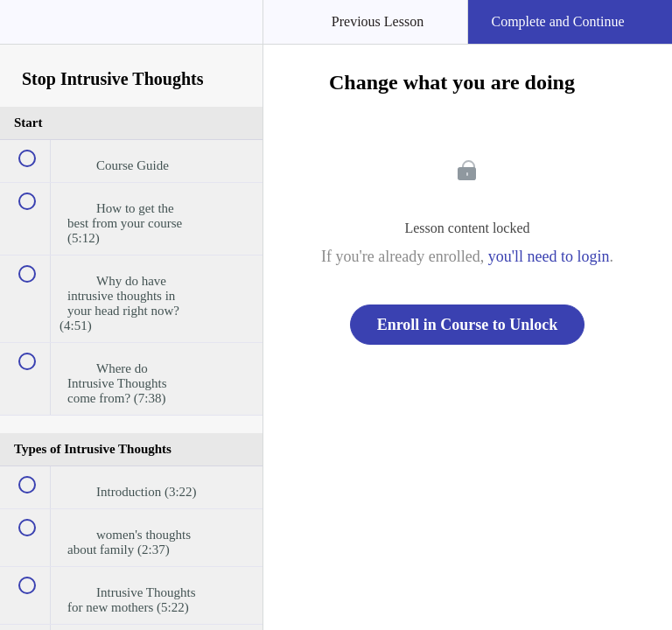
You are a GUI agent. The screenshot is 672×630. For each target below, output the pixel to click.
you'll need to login (549, 256)
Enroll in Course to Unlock (468, 325)
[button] (31, 31)
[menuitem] (131, 39)
